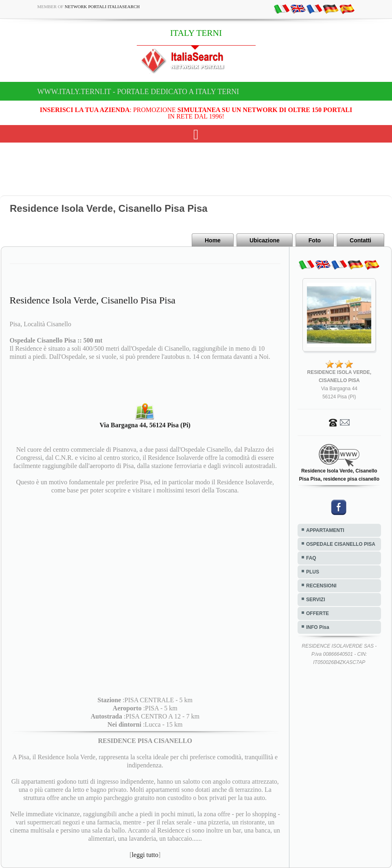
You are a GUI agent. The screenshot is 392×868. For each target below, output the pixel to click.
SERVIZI (315, 600)
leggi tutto (145, 855)
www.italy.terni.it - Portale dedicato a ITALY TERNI (138, 92)
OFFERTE (318, 613)
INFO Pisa (318, 627)
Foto (315, 240)
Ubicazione (265, 240)
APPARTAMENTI (325, 530)
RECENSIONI (321, 586)
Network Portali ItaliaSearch (102, 7)
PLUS (313, 572)
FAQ (311, 558)
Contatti (360, 240)
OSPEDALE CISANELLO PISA (341, 544)
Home (213, 240)
